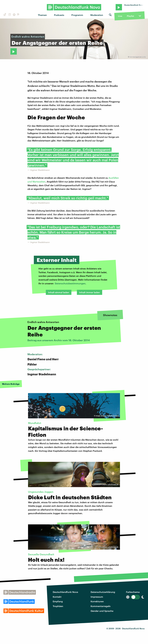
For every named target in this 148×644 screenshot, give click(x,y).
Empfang (58, 601)
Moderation (97, 15)
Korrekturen (97, 601)
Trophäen (58, 606)
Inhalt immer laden (90, 292)
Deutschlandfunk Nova (65, 592)
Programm (77, 15)
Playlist (130, 16)
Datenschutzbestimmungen (70, 283)
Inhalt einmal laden (59, 292)
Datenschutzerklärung (103, 592)
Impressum (97, 597)
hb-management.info (138, 57)
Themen (42, 15)
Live (120, 16)
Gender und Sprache (102, 611)
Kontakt (57, 597)
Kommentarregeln (101, 606)
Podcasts (59, 15)
